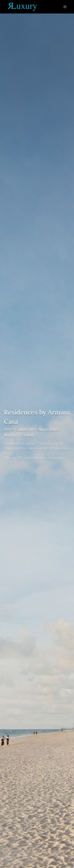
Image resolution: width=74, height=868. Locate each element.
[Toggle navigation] (66, 7)
